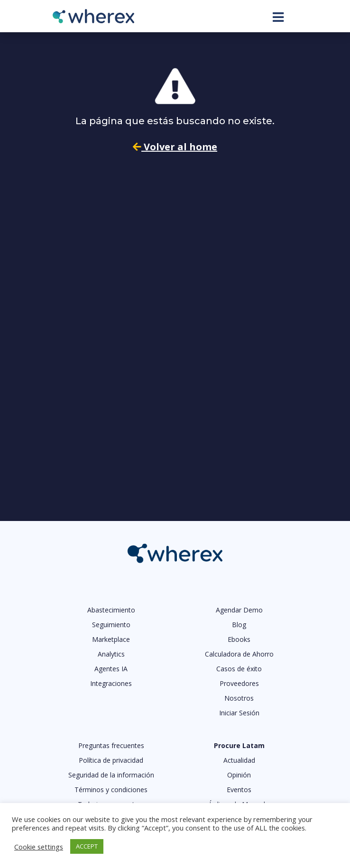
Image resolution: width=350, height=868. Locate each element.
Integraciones (111, 683)
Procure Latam (239, 745)
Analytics (111, 654)
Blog (239, 625)
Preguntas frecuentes (111, 745)
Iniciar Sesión (239, 713)
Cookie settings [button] (39, 847)
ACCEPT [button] (87, 846)
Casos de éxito (239, 669)
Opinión (239, 775)
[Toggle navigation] (278, 17)
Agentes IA (111, 669)
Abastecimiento (111, 610)
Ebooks (239, 639)
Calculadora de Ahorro (239, 654)
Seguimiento (111, 625)
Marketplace (111, 639)
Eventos (239, 790)
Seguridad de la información (111, 775)
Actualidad (239, 760)
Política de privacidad (111, 760)
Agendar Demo (239, 610)
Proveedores (239, 683)
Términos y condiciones (111, 790)
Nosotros (239, 698)
